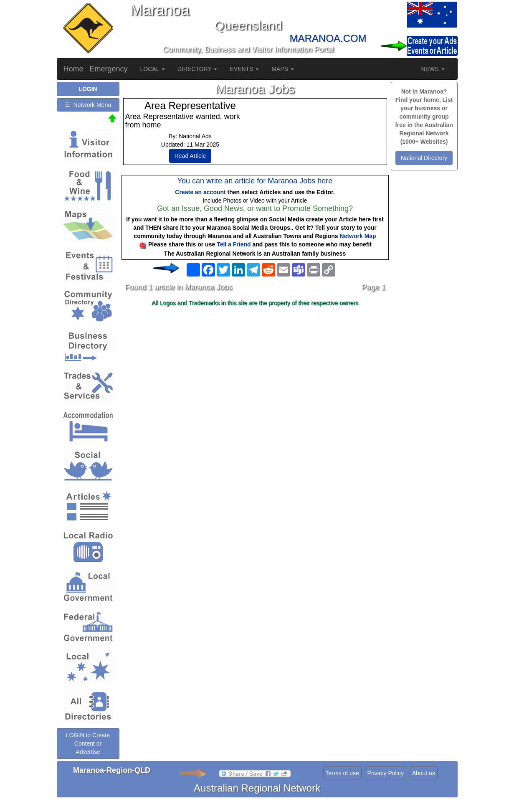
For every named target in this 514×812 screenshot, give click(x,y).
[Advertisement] (255, 376)
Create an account (200, 192)
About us (424, 773)
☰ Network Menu (88, 105)
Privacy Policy (386, 773)
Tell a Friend (234, 244)
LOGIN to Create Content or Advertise (88, 743)
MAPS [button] (283, 69)
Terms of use (342, 773)
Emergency (109, 69)
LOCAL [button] (153, 69)
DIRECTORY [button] (197, 69)
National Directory (424, 158)
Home (73, 69)
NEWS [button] (433, 69)
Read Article (190, 156)
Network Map (358, 236)
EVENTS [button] (244, 69)
